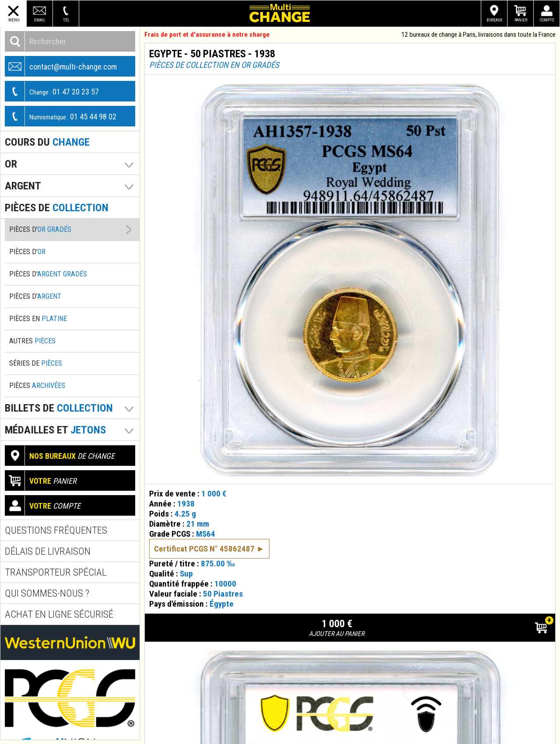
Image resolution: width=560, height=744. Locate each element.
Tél (66, 20)
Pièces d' (40, 229)
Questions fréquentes (56, 530)
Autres (32, 341)
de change (60, 456)
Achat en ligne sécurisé (59, 614)
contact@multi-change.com (61, 66)
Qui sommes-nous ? (47, 593)
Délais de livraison (48, 551)
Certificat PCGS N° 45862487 (204, 538)
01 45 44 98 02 (61, 116)
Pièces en (38, 319)
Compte (547, 20)
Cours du (47, 142)
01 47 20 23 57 (52, 91)
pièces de (57, 208)
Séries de (36, 363)
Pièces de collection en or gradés (214, 65)
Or (11, 164)
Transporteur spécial (56, 572)
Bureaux (494, 20)
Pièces (37, 386)
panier (41, 480)
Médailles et (55, 430)
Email (40, 20)
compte (43, 505)
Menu (14, 20)
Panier (521, 20)
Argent (23, 186)
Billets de (59, 408)
